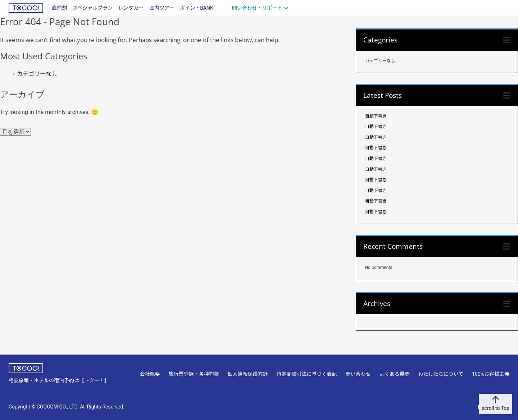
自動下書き (376, 116)
